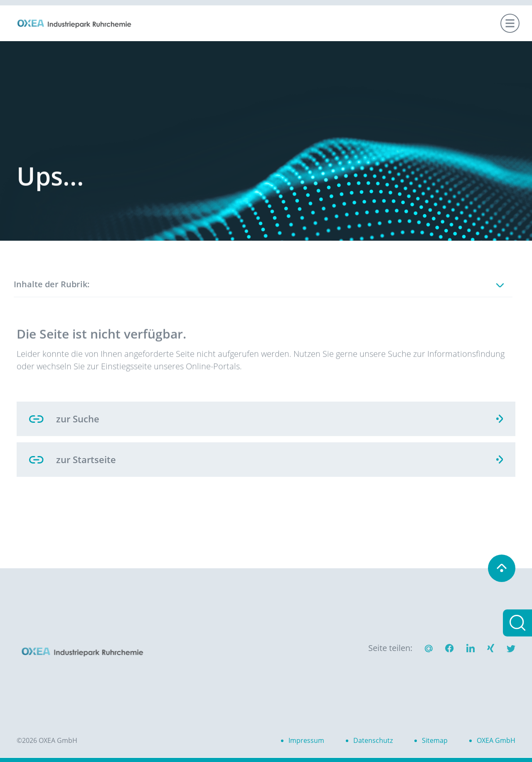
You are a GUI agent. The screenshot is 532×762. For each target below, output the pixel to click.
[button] (449, 649)
